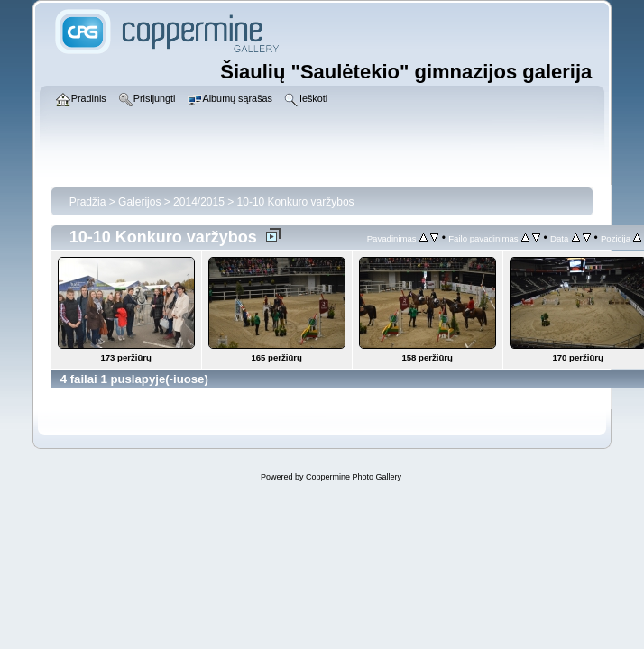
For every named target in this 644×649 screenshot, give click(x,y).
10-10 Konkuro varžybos (296, 202)
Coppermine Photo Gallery (354, 477)
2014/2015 (199, 202)
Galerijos (139, 202)
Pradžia (88, 202)
